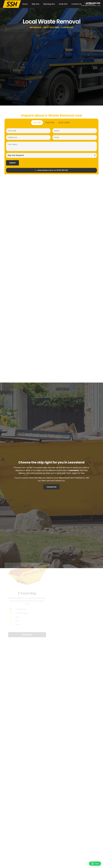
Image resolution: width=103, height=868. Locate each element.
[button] (95, 864)
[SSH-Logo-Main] (12, 4)
